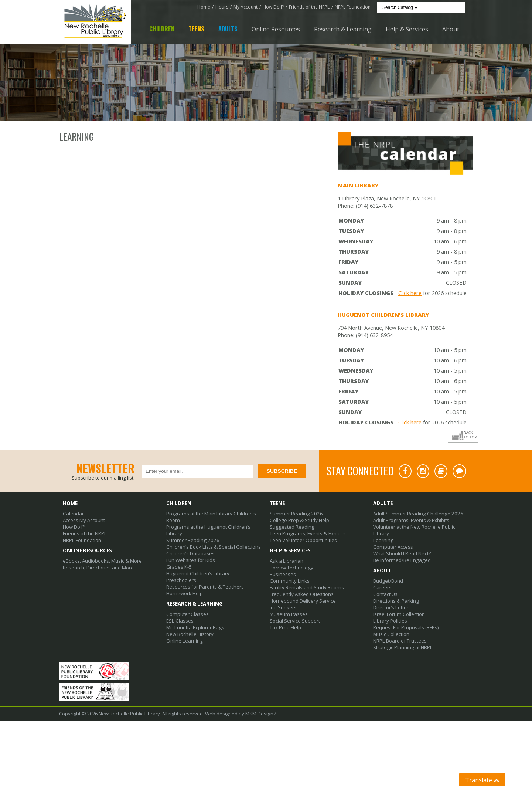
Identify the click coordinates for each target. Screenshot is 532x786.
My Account (245, 7)
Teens (196, 29)
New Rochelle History (190, 634)
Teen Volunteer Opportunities (303, 540)
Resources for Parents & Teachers (205, 587)
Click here (410, 293)
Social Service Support (295, 621)
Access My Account (84, 520)
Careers (382, 587)
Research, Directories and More (98, 568)
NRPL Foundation (353, 7)
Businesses (283, 574)
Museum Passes (288, 614)
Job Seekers (283, 607)
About (451, 29)
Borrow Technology (291, 568)
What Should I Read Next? (402, 553)
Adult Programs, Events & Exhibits (410, 520)
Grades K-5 (179, 567)
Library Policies (390, 621)
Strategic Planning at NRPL (402, 647)
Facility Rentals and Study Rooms (306, 587)
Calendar (73, 514)
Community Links (289, 581)
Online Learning (184, 641)
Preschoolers (181, 580)
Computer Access (393, 547)
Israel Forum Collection (398, 614)
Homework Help (184, 593)
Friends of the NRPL (309, 7)
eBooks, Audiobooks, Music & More (102, 561)
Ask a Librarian (286, 561)
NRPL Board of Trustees (400, 641)
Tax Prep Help (285, 627)
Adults (228, 29)
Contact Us (385, 594)
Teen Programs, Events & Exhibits (307, 533)
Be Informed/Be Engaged (401, 560)
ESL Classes (180, 621)
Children (162, 29)
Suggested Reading (291, 527)
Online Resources (276, 29)
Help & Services (407, 29)
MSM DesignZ (261, 742)
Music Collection (391, 634)
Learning (383, 540)
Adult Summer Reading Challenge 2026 (416, 514)
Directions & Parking (396, 601)
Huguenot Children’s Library (197, 573)
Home (204, 7)
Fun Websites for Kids (191, 560)
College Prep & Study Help (299, 520)
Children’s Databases (190, 553)
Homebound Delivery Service (302, 601)
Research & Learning (343, 29)
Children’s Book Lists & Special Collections (213, 547)
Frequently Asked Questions (301, 594)
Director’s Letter (391, 607)
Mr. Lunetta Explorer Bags (195, 627)
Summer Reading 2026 (191, 540)
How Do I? (273, 7)
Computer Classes (187, 614)
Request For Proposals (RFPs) (406, 627)
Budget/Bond (388, 581)
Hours (222, 7)
